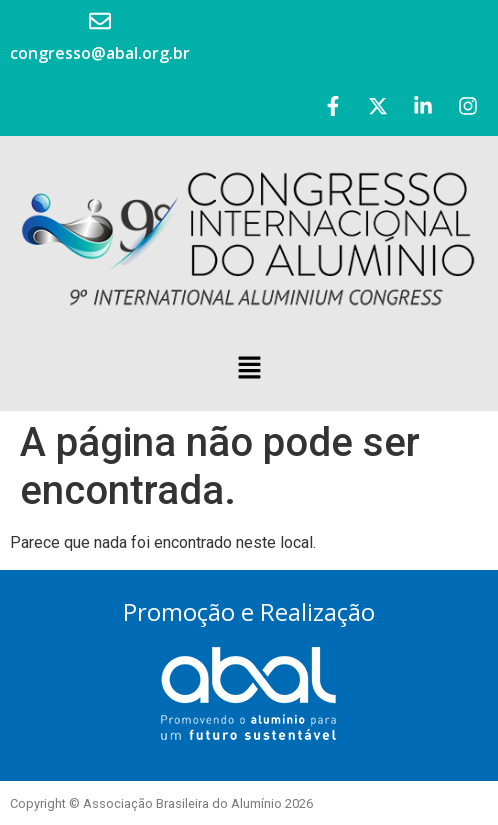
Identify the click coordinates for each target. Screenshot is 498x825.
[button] (249, 369)
